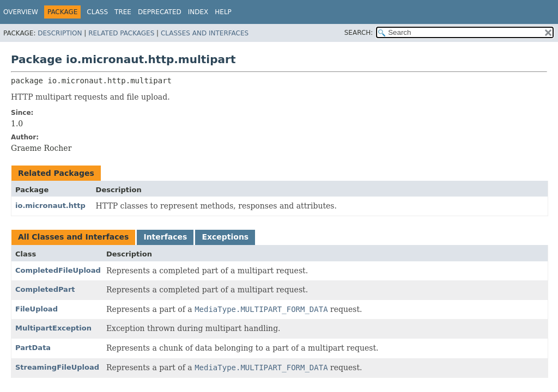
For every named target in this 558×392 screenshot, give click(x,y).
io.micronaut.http (50, 206)
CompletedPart (45, 289)
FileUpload (37, 309)
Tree (123, 12)
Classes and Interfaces (205, 33)
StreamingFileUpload (57, 367)
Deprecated (160, 12)
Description (60, 33)
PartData (33, 348)
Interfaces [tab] (165, 237)
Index (198, 12)
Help (223, 12)
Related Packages (121, 33)
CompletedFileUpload (58, 270)
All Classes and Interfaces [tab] (73, 237)
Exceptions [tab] (225, 237)
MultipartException (53, 328)
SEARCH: (359, 33)
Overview (21, 12)
